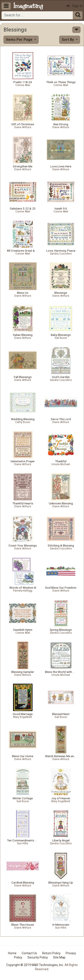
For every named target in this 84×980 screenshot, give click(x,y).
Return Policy (51, 953)
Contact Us (29, 953)
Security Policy (38, 957)
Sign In (75, 6)
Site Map (59, 957)
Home (12, 953)
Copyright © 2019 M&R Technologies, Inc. (35, 965)
